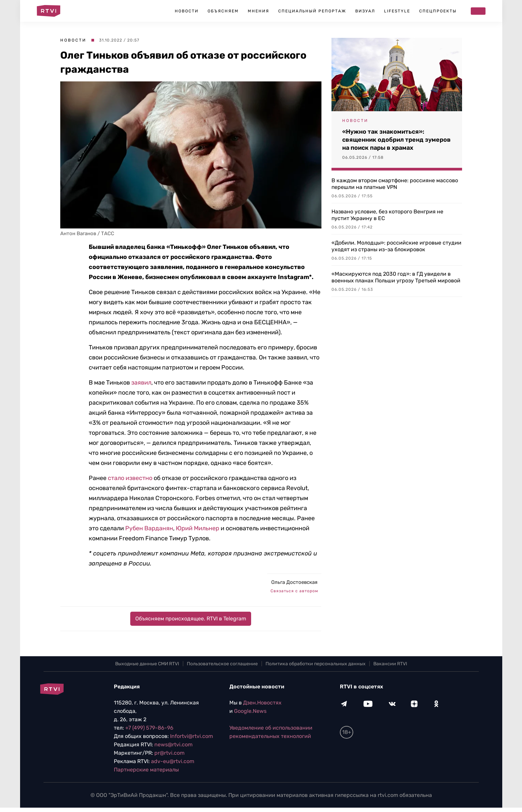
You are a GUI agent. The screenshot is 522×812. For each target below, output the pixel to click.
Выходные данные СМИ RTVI (147, 664)
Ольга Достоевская (294, 582)
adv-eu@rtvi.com (173, 761)
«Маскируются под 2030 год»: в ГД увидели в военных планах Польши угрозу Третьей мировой (396, 277)
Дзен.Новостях (262, 703)
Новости (187, 11)
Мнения (258, 11)
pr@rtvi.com (169, 753)
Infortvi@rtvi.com (192, 736)
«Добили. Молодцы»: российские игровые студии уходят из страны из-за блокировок (396, 246)
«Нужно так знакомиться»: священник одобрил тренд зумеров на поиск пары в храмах (396, 140)
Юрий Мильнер (198, 528)
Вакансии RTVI (390, 664)
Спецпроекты (438, 11)
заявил (141, 383)
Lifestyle (397, 11)
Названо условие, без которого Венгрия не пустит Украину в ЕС (387, 215)
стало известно (130, 478)
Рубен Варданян (149, 528)
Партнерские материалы (146, 770)
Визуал (365, 11)
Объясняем (223, 11)
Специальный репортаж (312, 11)
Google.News (250, 711)
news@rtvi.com (173, 745)
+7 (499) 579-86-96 (149, 728)
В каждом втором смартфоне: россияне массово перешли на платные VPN (395, 184)
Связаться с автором (294, 591)
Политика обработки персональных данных (316, 664)
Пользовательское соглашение (222, 664)
